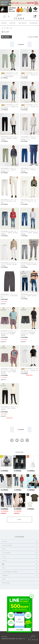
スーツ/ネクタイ (6, 553)
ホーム (3, 28)
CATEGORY (12, 23)
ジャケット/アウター (7, 545)
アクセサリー (5, 575)
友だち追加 (20, 630)
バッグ (4, 557)
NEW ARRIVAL (23, 23)
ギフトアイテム (6, 583)
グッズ (4, 568)
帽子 (3, 564)
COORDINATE (34, 23)
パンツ (4, 549)
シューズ (4, 560)
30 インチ (9, 28)
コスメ (4, 579)
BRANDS (4, 23)
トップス (4, 542)
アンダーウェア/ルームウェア (10, 572)
